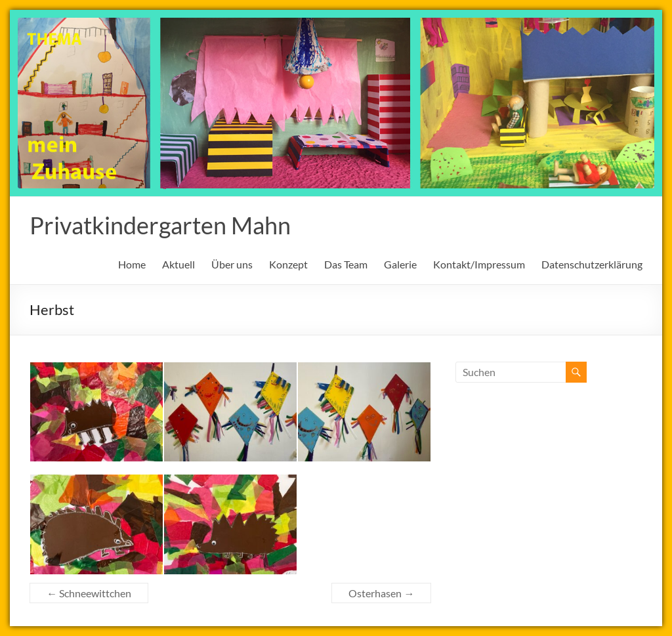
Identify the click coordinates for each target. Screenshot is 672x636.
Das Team (346, 264)
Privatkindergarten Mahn (160, 225)
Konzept (288, 264)
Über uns (232, 264)
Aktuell (178, 264)
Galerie (400, 264)
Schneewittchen (89, 593)
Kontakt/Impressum (479, 264)
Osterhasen (381, 593)
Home (132, 264)
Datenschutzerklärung (592, 264)
